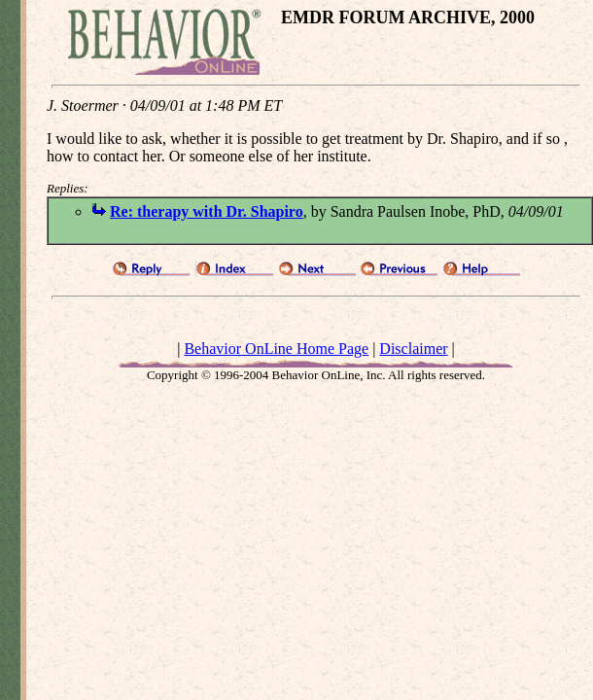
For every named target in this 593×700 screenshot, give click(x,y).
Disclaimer (413, 349)
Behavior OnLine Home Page (276, 349)
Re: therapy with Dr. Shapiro (207, 211)
